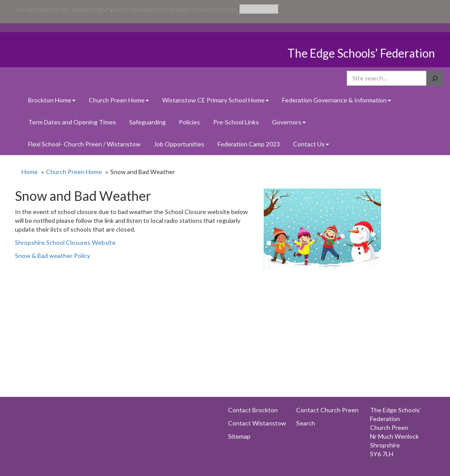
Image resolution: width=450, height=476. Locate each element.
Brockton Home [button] (52, 100)
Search (306, 423)
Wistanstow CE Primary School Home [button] (216, 100)
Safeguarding (147, 122)
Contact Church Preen (327, 410)
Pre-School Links (236, 122)
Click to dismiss (259, 9)
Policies (189, 122)
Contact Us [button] (311, 144)
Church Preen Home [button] (119, 100)
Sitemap (239, 436)
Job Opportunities (179, 144)
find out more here (213, 9)
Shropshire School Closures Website (66, 242)
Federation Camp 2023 (249, 144)
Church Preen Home (74, 172)
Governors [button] (289, 122)
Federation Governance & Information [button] (337, 100)
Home (30, 172)
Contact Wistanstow (257, 423)
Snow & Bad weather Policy (53, 256)
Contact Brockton (253, 410)
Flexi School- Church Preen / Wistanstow (84, 144)
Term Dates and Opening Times (72, 122)
